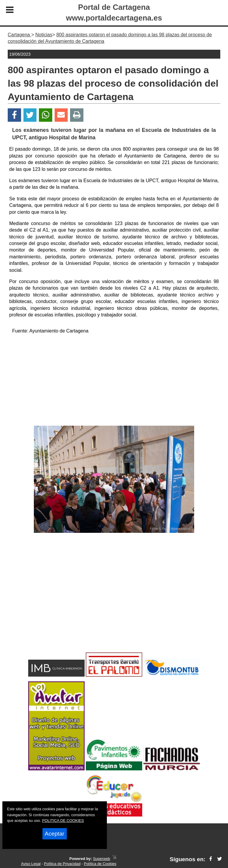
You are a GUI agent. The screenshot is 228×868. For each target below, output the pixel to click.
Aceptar (55, 834)
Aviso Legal (31, 864)
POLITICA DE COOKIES (63, 821)
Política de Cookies (100, 864)
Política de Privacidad (62, 864)
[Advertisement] (114, 381)
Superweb (102, 859)
